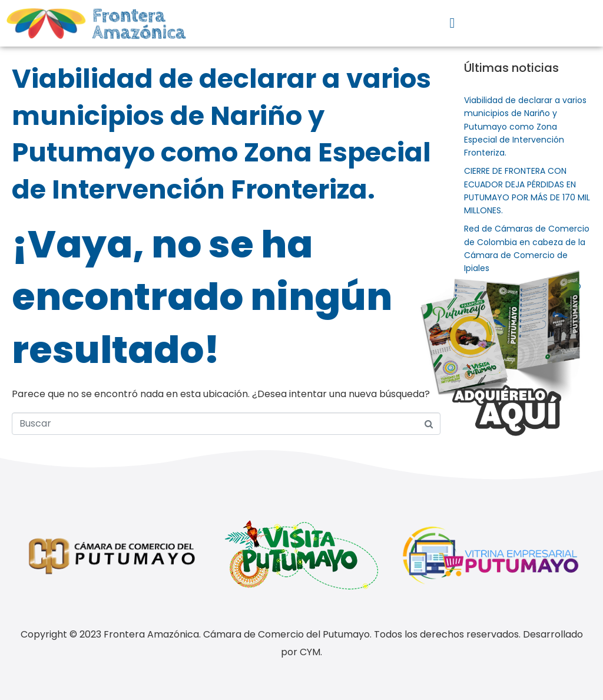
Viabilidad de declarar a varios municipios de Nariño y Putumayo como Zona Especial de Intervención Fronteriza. (221, 134)
